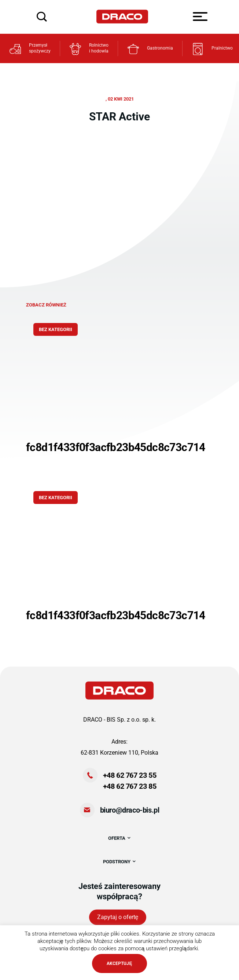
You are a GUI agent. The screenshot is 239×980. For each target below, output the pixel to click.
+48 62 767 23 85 (130, 786)
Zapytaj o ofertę (118, 917)
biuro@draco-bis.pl (130, 810)
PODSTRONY (120, 862)
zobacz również (46, 305)
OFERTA (120, 838)
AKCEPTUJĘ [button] (119, 963)
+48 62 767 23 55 (130, 775)
